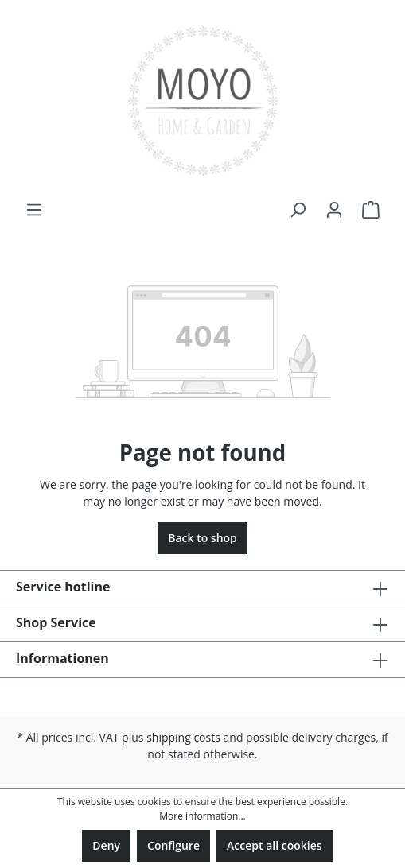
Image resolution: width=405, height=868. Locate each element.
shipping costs (183, 737)
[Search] (298, 210)
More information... (202, 816)
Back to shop (202, 538)
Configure (173, 845)
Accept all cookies (275, 845)
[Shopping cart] (371, 210)
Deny (106, 845)
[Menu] (34, 210)
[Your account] (334, 210)
